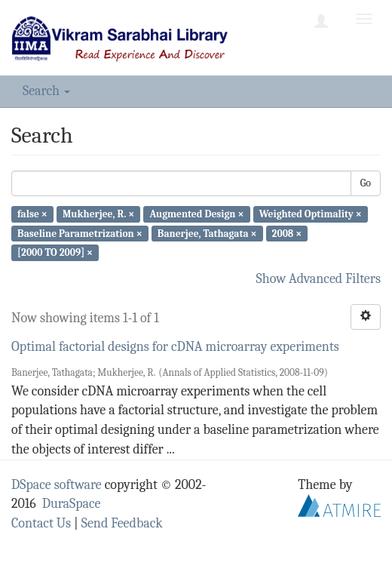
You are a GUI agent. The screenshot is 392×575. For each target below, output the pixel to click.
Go (366, 183)
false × (32, 214)
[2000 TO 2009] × (55, 252)
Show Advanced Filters (319, 279)
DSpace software (57, 485)
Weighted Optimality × (311, 214)
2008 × (287, 233)
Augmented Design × (196, 214)
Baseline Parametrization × (80, 233)
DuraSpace (72, 504)
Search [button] (46, 91)
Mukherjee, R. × (98, 214)
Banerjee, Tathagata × (207, 233)
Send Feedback (122, 523)
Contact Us (41, 523)
